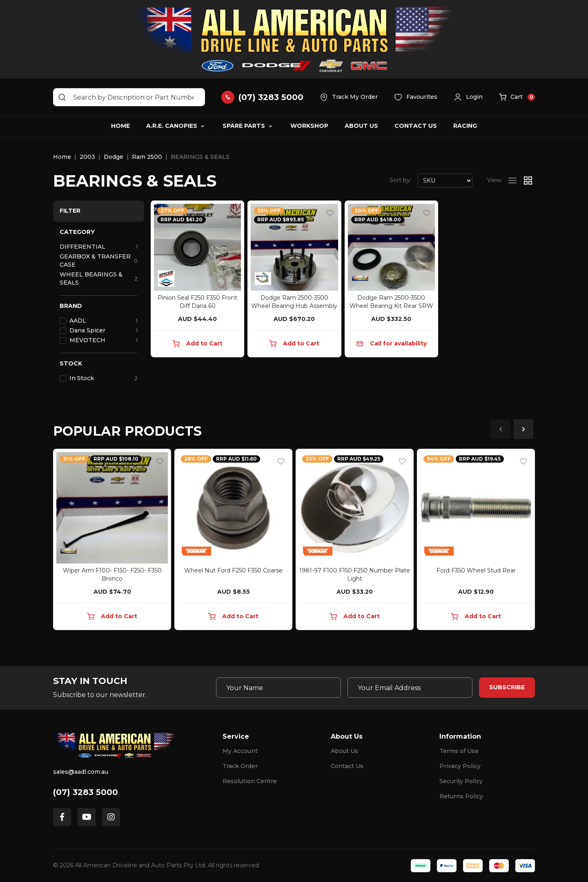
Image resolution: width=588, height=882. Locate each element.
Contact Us (416, 126)
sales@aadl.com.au (81, 772)
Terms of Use (459, 751)
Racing (465, 126)
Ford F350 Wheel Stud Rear (476, 570)
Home (120, 126)
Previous (501, 429)
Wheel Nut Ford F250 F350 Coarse (233, 570)
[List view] (512, 180)
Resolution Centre (250, 781)
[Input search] (129, 97)
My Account (240, 751)
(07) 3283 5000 (86, 792)
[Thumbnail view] (528, 180)
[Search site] (62, 97)
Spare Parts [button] (244, 126)
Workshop (309, 126)
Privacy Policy (460, 766)
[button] (468, 97)
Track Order (240, 766)
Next (523, 429)
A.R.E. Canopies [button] (172, 126)
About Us (361, 126)
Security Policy (461, 781)
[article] (112, 541)
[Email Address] (410, 688)
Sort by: (400, 180)
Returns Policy (461, 796)
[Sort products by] (445, 180)
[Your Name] (278, 688)
